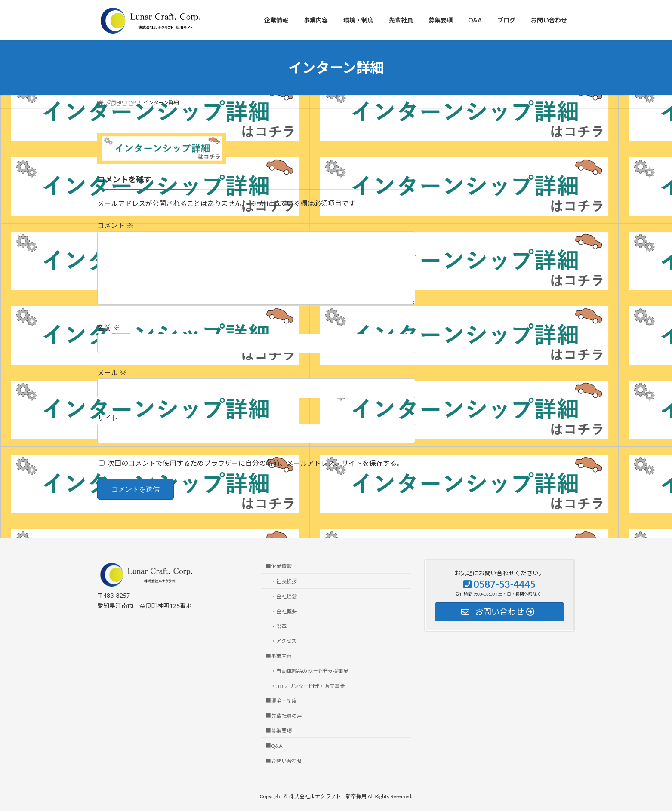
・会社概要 (284, 611)
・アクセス (284, 641)
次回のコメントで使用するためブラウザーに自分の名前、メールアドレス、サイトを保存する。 (256, 463)
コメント (115, 225)
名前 (108, 327)
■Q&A (274, 746)
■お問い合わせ (284, 761)
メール (112, 373)
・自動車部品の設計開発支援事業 (310, 671)
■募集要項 (279, 731)
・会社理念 (284, 596)
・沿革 (279, 626)
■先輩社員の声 (284, 716)
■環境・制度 (281, 701)
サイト (108, 418)
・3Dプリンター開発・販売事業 (308, 686)
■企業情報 (279, 567)
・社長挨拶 (284, 582)
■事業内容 (279, 656)
